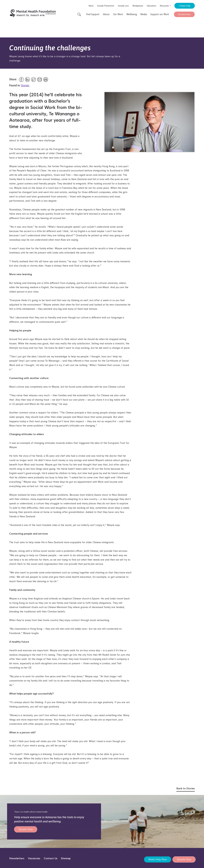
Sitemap (66, 858)
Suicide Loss (123, 6)
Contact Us (51, 858)
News (91, 6)
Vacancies (34, 858)
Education (151, 6)
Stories (25, 85)
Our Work (118, 14)
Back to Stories (186, 789)
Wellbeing (132, 14)
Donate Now (184, 14)
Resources (165, 6)
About (106, 14)
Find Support (93, 14)
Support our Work (160, 14)
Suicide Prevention (106, 6)
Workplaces (138, 6)
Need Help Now (158, 859)
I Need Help (185, 6)
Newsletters (17, 858)
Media (144, 14)
